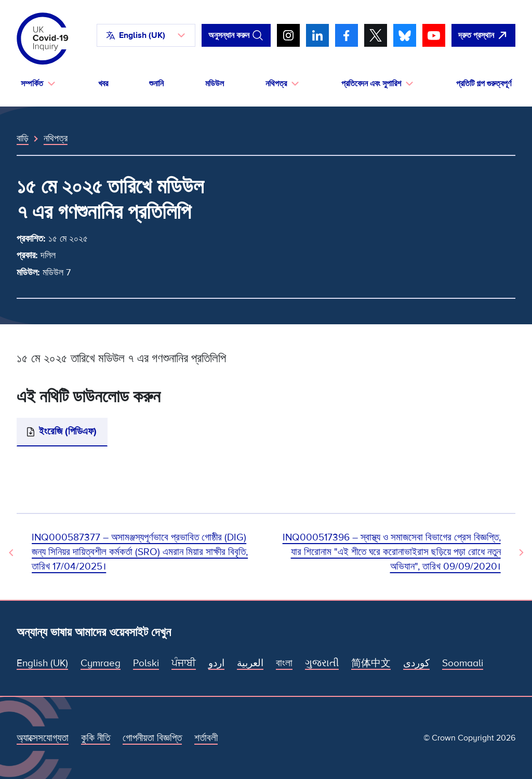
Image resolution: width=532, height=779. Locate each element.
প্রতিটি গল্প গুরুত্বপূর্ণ (484, 84)
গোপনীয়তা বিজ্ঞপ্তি (152, 738)
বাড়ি (23, 138)
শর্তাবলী (206, 738)
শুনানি (156, 84)
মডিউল (215, 84)
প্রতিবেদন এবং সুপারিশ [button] (371, 84)
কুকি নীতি (96, 738)
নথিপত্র (56, 138)
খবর (103, 84)
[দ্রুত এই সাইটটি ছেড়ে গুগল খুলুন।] (483, 35)
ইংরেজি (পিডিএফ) (68, 432)
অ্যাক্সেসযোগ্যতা (43, 738)
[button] (146, 35)
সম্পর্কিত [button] (32, 84)
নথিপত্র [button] (276, 84)
